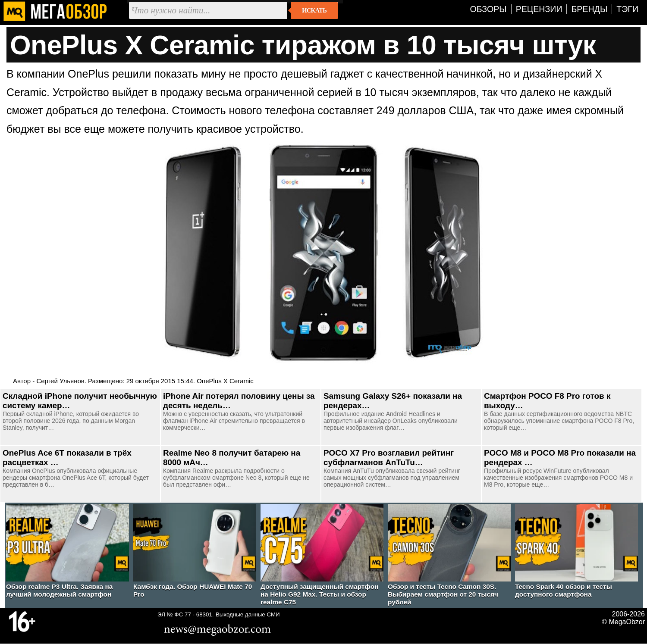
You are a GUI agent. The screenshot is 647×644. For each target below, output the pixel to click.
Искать (314, 10)
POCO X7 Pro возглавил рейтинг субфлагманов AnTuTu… (389, 458)
